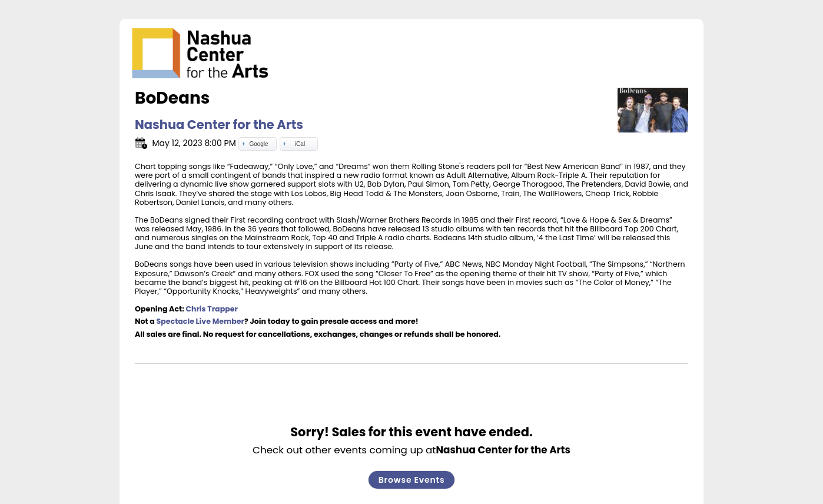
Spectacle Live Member (201, 321)
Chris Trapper (212, 309)
